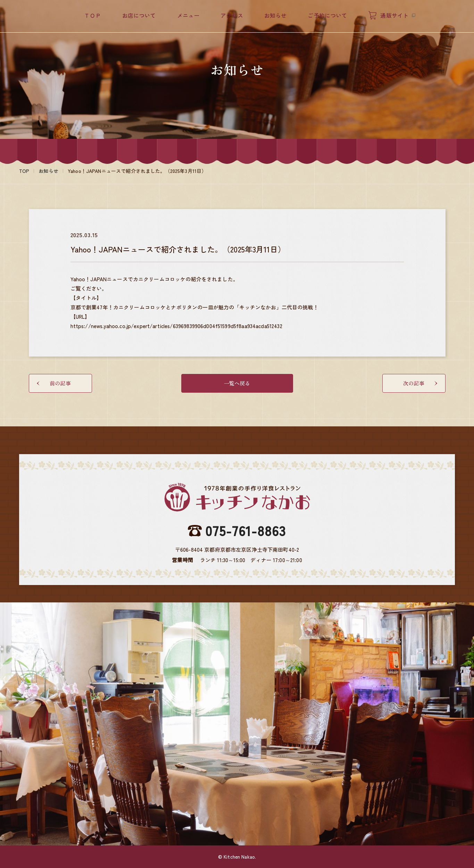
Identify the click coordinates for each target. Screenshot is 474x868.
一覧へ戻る (237, 383)
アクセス (232, 15)
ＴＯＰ (92, 15)
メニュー (188, 15)
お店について (139, 15)
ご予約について (327, 15)
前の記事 (54, 383)
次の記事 (420, 383)
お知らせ (276, 15)
